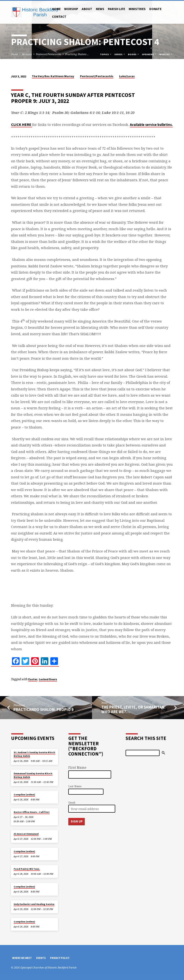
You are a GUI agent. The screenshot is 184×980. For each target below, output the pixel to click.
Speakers (149, 54)
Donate (155, 9)
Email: (72, 802)
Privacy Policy (60, 958)
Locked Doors (48, 679)
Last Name (75, 786)
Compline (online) (24, 795)
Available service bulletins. (151, 125)
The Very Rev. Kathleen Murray (53, 76)
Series (120, 54)
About (87, 9)
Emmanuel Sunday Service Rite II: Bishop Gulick (33, 775)
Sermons (27, 54)
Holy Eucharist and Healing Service (34, 904)
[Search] (143, 753)
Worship (71, 9)
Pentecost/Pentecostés (49, 54)
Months (166, 54)
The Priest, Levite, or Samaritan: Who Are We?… (133, 710)
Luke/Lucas (127, 76)
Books (134, 54)
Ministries (137, 9)
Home (56, 9)
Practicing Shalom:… (77, 54)
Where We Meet (22, 958)
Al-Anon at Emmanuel (26, 834)
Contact (59, 17)
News (100, 9)
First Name (77, 767)
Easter (33, 679)
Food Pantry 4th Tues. (27, 869)
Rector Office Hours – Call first (32, 812)
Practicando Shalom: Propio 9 (43, 710)
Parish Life (116, 9)
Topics (106, 54)
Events (41, 958)
